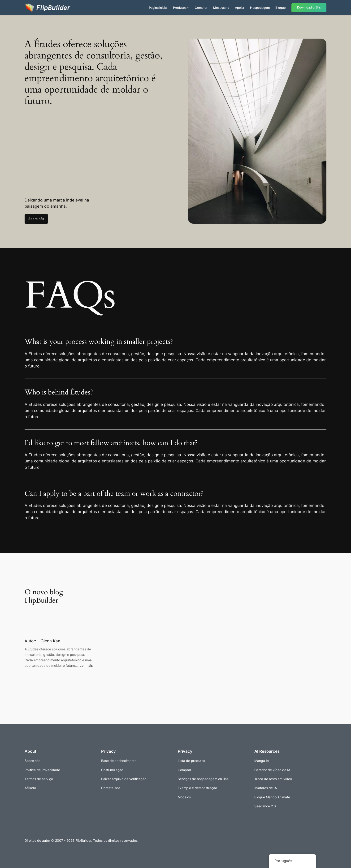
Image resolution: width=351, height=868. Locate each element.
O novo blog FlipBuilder (44, 597)
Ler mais (86, 665)
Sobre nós (36, 219)
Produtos (180, 8)
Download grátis (309, 7)
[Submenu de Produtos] (188, 8)
